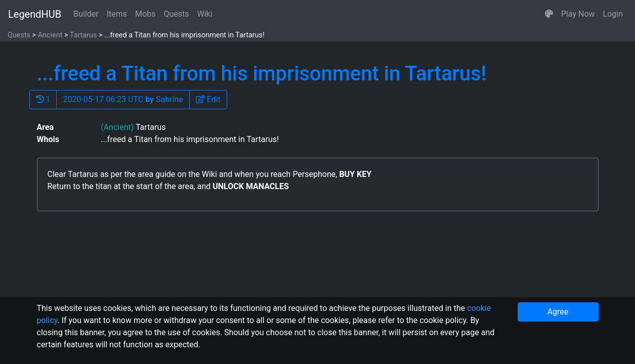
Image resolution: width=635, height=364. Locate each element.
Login (613, 14)
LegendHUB (35, 14)
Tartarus (83, 35)
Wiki (205, 14)
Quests (176, 14)
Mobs (145, 14)
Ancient (50, 35)
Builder (86, 14)
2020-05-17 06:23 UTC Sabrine (123, 99)
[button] (549, 14)
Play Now (578, 14)
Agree (558, 312)
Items (117, 14)
